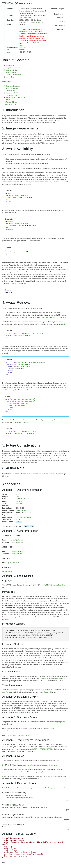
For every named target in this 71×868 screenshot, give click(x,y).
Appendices (7, 82)
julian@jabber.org (17, 551)
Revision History (12, 102)
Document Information (13, 86)
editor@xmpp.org (23, 735)
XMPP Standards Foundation (26, 499)
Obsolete (19, 501)
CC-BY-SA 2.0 (46, 692)
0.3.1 (12, 793)
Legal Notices (11, 91)
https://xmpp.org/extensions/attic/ (55, 788)
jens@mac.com (13, 563)
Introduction (10, 66)
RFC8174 (51, 749)
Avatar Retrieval (11, 72)
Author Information (12, 88)
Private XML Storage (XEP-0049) (52, 317)
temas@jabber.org (17, 540)
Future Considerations (13, 75)
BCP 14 (37, 749)
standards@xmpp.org (57, 722)
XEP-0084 (37, 43)
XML (26, 526)
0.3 (11, 805)
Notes (8, 100)
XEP (18, 494)
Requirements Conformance (15, 98)
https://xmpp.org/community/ (13, 731)
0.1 (11, 824)
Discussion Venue (12, 95)
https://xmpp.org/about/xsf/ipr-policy (53, 678)
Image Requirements (13, 68)
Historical (19, 503)
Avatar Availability (12, 70)
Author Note (10, 77)
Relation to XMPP (12, 93)
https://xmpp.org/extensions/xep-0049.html (41, 765)
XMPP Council (21, 510)
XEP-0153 (30, 47)
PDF (32, 526)
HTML (19, 522)
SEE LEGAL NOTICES (35, 22)
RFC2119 (43, 749)
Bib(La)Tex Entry (11, 104)
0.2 (11, 815)
